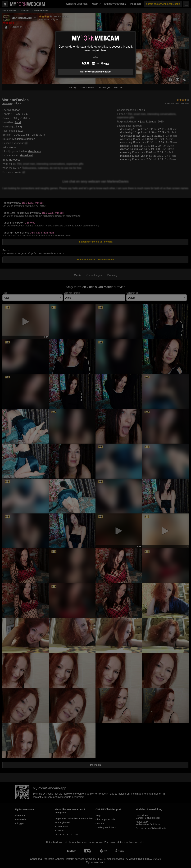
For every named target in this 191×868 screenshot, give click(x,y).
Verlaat (95, 57)
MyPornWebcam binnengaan (95, 72)
